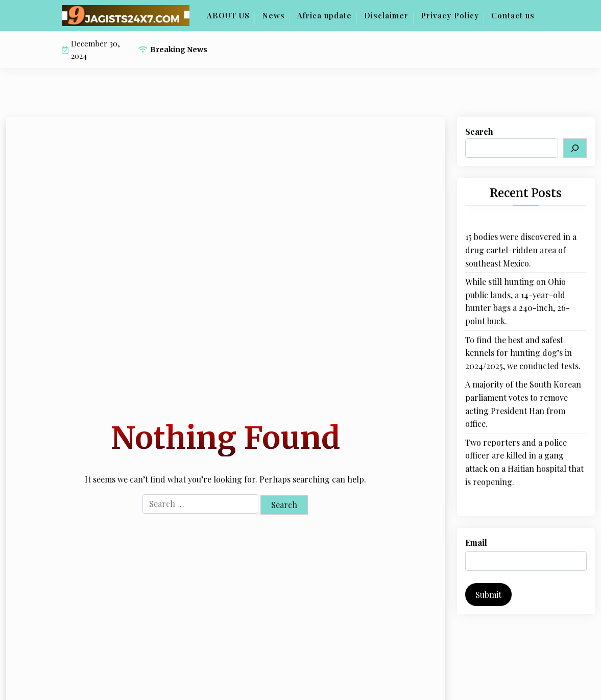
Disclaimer (386, 15)
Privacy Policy (450, 15)
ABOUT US (228, 15)
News (273, 15)
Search (479, 131)
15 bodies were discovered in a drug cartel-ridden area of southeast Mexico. (521, 250)
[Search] (575, 148)
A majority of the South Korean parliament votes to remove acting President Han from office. (523, 404)
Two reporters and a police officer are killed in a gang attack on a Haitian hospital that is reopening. (524, 462)
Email (476, 542)
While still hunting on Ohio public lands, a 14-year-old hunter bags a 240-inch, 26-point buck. (518, 301)
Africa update (324, 15)
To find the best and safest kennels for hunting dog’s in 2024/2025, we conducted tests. (523, 353)
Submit (488, 595)
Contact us (513, 15)
